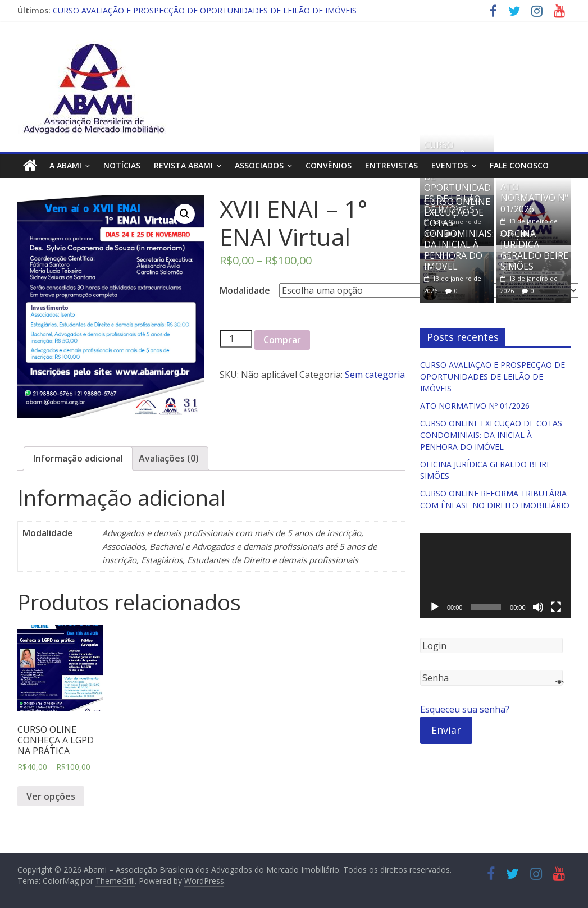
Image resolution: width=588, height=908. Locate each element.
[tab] (78, 459)
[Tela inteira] (556, 607)
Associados (259, 165)
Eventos (450, 165)
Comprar (282, 340)
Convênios (329, 165)
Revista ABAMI (183, 165)
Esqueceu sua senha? (465, 709)
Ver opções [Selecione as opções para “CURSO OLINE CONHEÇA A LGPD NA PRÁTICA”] (51, 796)
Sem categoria (375, 375)
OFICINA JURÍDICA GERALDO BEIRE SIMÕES (534, 250)
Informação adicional (78, 458)
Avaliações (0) (169, 458)
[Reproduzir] (435, 607)
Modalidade (245, 290)
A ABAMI (65, 165)
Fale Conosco (519, 165)
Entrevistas (391, 165)
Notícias (122, 165)
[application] (495, 576)
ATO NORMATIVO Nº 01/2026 (534, 198)
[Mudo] (538, 607)
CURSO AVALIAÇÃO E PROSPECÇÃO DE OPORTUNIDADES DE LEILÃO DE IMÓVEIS (205, 10)
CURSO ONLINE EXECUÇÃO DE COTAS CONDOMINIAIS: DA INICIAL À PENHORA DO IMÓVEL (459, 234)
